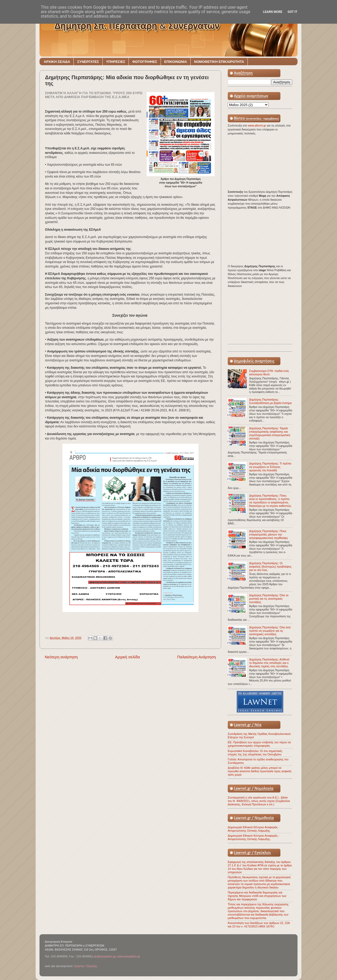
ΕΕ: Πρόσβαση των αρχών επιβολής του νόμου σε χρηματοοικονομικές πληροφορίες (259, 744)
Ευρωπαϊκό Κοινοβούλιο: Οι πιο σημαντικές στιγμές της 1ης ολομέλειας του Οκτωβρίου (255, 753)
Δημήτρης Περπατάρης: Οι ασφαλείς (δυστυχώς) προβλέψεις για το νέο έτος (270, 567)
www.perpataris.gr (129, 956)
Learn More (273, 12)
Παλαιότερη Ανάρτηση (197, 657)
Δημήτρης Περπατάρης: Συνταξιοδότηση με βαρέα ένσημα (270, 401)
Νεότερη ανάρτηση (61, 657)
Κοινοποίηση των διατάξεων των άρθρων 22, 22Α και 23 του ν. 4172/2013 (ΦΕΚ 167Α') (259, 925)
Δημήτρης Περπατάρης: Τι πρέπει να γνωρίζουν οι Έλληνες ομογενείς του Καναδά (270, 467)
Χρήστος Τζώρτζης (85, 966)
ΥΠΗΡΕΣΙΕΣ (116, 62)
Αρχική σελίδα (127, 657)
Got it (292, 12)
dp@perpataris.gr (105, 956)
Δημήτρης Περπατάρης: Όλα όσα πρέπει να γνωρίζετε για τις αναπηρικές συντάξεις (270, 631)
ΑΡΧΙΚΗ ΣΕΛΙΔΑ (57, 62)
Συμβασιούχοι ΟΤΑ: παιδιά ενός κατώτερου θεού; (269, 373)
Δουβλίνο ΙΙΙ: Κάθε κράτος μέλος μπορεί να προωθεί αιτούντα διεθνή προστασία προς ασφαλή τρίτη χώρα (260, 771)
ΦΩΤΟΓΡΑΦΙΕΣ (145, 62)
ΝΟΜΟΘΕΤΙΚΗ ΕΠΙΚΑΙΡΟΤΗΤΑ (219, 62)
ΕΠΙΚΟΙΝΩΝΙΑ (176, 62)
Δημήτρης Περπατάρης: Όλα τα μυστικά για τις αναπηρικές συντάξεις (269, 599)
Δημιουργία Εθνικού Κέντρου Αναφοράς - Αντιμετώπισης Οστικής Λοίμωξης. (254, 829)
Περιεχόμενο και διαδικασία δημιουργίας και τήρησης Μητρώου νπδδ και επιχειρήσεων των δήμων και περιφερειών (257, 896)
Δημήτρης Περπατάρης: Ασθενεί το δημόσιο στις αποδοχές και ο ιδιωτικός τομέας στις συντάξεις (269, 663)
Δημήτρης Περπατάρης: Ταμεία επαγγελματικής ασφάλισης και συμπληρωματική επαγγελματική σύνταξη (270, 433)
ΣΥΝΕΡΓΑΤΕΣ (88, 62)
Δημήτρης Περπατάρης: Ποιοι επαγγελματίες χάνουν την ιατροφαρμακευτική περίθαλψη (268, 534)
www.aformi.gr (257, 125)
